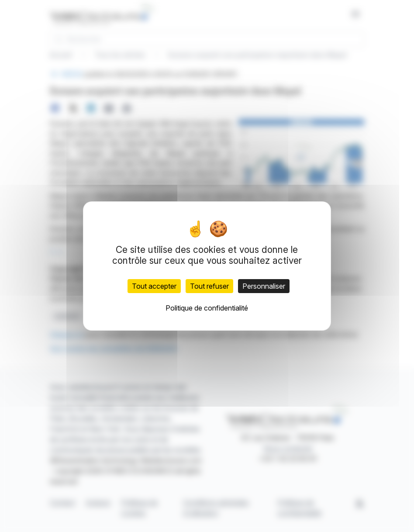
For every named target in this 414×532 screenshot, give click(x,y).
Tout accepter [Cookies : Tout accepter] (154, 286)
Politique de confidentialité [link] (207, 308)
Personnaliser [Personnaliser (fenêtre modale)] (264, 286)
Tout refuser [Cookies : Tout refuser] (209, 286)
